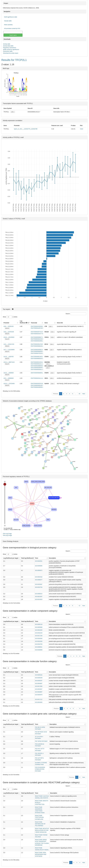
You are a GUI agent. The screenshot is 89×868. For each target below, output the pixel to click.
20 (79, 394)
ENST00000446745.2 (37, 328)
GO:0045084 (39, 566)
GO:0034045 (39, 639)
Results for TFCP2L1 (14, 60)
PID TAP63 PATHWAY (41, 741)
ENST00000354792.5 (37, 344)
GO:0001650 (39, 630)
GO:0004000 (39, 702)
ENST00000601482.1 (37, 357)
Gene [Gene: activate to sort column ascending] (46, 323)
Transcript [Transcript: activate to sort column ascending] (34, 323)
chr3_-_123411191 (9, 344)
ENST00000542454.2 (37, 362)
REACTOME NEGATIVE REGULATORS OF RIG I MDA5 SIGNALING (42, 830)
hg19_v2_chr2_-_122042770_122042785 (26, 129)
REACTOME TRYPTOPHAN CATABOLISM (39, 817)
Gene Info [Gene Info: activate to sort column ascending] (60, 323)
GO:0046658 (39, 650)
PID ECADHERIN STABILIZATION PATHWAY (40, 769)
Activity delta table (8, 46)
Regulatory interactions (10, 48)
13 (79, 606)
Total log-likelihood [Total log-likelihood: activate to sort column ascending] (27, 558)
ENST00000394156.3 (37, 339)
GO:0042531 (39, 561)
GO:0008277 (39, 580)
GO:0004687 (39, 683)
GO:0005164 (39, 675)
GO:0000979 (39, 695)
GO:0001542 (39, 577)
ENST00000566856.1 (37, 351)
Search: (76, 314)
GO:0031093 (39, 641)
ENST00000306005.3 (37, 366)
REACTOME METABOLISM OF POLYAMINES (40, 824)
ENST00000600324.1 (37, 358)
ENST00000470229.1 (37, 353)
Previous (55, 394)
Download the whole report (11, 53)
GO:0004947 (39, 689)
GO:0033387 (39, 584)
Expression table (8, 51)
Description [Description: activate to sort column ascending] (52, 558)
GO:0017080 (39, 686)
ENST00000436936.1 (37, 387)
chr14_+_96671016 (9, 362)
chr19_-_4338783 (9, 357)
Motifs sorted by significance (11, 49)
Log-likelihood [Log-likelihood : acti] (23, 322)
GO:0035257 (39, 681)
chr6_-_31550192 (9, 326)
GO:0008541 (39, 647)
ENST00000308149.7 (37, 385)
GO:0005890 (39, 627)
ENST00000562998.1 (37, 341)
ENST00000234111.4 (37, 378)
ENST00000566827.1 (37, 337)
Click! (82, 129)
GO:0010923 (39, 599)
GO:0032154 (39, 633)
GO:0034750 (39, 644)
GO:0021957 (39, 597)
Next (84, 394)
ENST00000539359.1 (37, 368)
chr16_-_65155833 (9, 337)
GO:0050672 (39, 570)
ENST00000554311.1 (37, 364)
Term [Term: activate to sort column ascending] (37, 558)
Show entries (10, 317)
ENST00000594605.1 (37, 373)
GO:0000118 (39, 624)
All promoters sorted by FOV (12, 28)
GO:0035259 (39, 678)
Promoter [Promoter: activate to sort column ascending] (6, 323)
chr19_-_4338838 (9, 373)
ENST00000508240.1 (37, 346)
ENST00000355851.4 (37, 350)
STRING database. (46, 401)
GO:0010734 (39, 587)
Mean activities (8, 25)
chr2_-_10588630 (9, 378)
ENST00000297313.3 (37, 332)
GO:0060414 (39, 594)
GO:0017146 (39, 636)
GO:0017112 (39, 699)
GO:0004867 (39, 692)
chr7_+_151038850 (9, 350)
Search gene (13, 35)
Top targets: (7, 309)
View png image (7, 535)
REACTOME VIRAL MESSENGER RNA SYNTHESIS (41, 854)
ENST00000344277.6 (37, 334)
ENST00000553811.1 (37, 369)
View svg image (7, 534)
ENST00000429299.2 (37, 326)
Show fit (7, 328)
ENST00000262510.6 (37, 384)
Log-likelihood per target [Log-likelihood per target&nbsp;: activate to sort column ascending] (11, 558)
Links (13, 112)
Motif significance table (11, 17)
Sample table (8, 21)
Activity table (7, 44)
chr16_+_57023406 (9, 384)
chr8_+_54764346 (9, 332)
